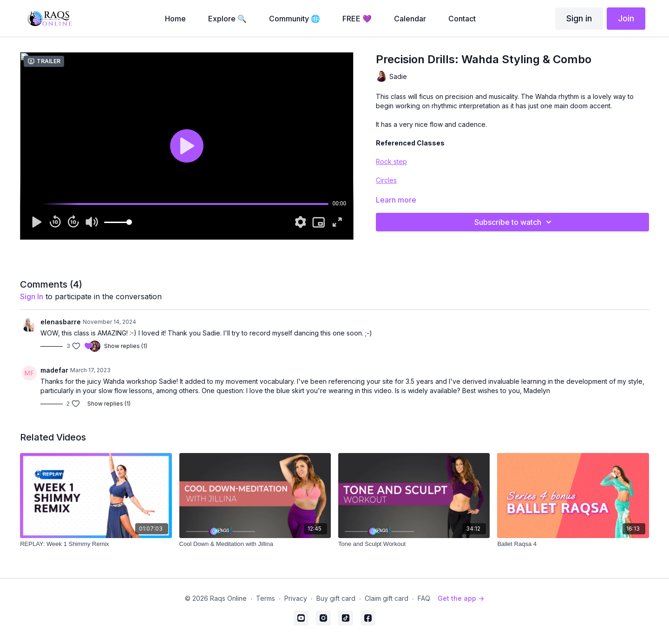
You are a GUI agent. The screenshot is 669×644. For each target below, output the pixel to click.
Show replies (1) (126, 346)
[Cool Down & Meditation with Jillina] (255, 544)
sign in (32, 296)
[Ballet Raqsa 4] (573, 544)
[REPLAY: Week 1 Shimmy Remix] (96, 544)
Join (626, 18)
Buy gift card (336, 598)
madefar (54, 370)
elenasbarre (61, 322)
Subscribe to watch (514, 222)
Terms (266, 598)
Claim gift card (387, 598)
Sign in (579, 18)
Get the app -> (461, 598)
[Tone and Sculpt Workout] (414, 544)
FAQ (424, 598)
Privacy (296, 598)
